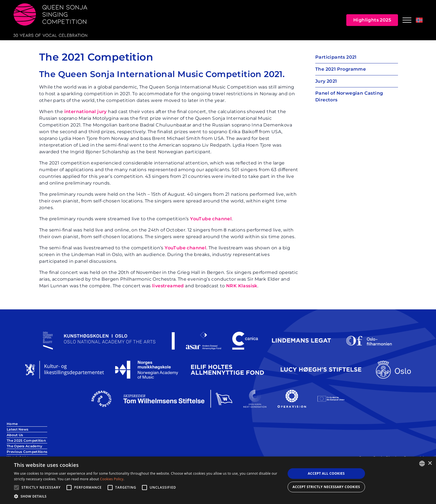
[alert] (218, 480)
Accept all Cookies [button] (326, 473)
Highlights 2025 (372, 20)
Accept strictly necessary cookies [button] (326, 487)
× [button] (430, 463)
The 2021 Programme (341, 69)
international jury (86, 112)
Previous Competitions (27, 452)
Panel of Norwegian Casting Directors (349, 96)
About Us (15, 435)
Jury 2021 (326, 81)
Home (12, 424)
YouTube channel (211, 219)
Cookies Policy (112, 479)
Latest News (17, 429)
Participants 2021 (336, 57)
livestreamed (168, 286)
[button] (146, 496)
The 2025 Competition (26, 440)
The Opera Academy (24, 446)
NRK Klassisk (242, 286)
